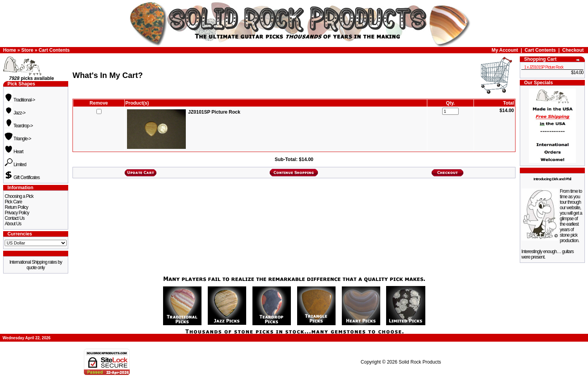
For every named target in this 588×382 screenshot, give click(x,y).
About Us (13, 224)
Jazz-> (15, 113)
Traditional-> (20, 100)
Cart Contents (54, 50)
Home (10, 50)
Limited (15, 165)
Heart (14, 152)
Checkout (573, 50)
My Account (505, 50)
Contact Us (15, 218)
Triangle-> (18, 139)
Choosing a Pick (19, 196)
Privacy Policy (17, 213)
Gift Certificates (22, 177)
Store (27, 50)
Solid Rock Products (420, 362)
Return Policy (16, 207)
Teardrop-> (19, 126)
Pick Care (13, 202)
